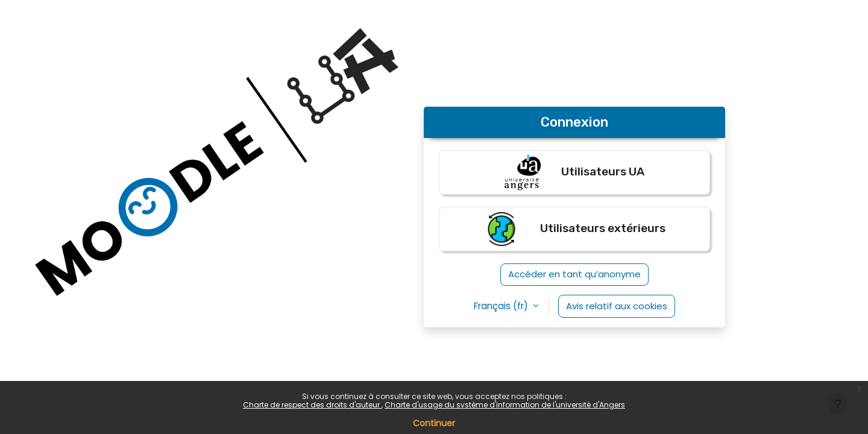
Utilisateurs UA (574, 172)
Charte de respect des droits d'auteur (312, 405)
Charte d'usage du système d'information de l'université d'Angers (505, 405)
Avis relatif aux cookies (617, 306)
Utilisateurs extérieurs (574, 229)
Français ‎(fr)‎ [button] (502, 306)
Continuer (434, 423)
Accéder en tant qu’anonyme (574, 274)
